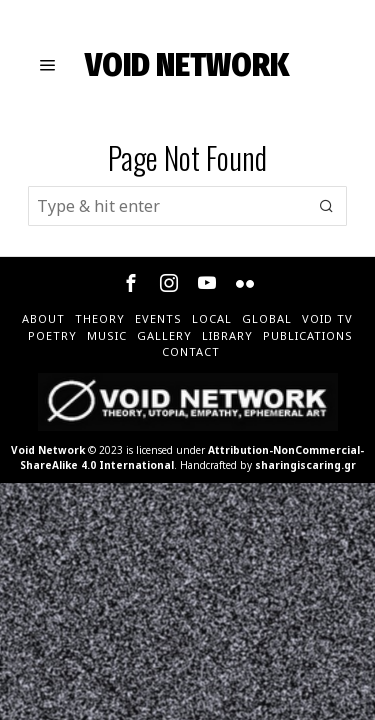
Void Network (48, 450)
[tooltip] (131, 283)
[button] (327, 206)
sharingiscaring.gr (305, 465)
